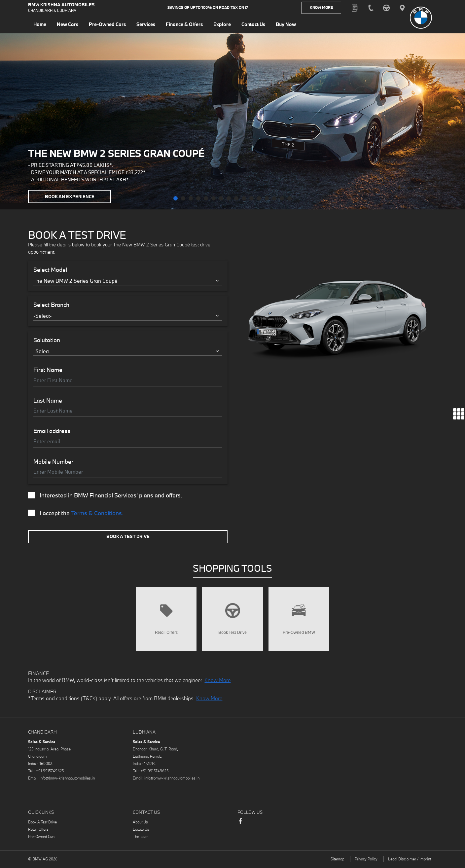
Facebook (240, 826)
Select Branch (51, 305)
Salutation (47, 340)
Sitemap (337, 861)
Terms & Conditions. (97, 513)
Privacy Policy (366, 861)
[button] (176, 198)
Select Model (50, 270)
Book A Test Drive (128, 536)
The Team (141, 838)
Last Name (48, 401)
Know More (321, 8)
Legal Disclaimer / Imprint (410, 861)
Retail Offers (38, 831)
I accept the (76, 513)
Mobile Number (53, 462)
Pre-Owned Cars (42, 838)
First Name (48, 370)
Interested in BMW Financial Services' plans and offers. (105, 495)
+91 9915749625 (50, 773)
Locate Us (141, 831)
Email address (52, 431)
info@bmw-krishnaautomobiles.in (67, 780)
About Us (140, 824)
